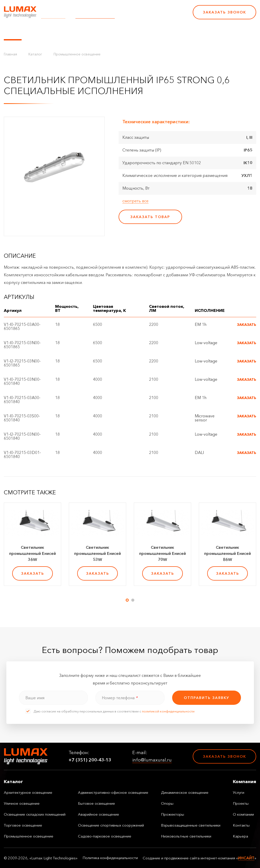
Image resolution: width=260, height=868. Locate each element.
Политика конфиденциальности (110, 858)
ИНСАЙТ (246, 858)
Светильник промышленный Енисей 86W (227, 553)
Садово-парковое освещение (105, 836)
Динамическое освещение (185, 792)
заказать (33, 573)
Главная (10, 54)
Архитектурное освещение (28, 792)
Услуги (95, 31)
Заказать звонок (224, 12)
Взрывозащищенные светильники (191, 825)
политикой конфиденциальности (168, 711)
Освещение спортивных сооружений (111, 825)
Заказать (247, 325)
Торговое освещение (23, 825)
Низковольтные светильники (186, 836)
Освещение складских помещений (35, 814)
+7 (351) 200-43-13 (154, 16)
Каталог (13, 31)
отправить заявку (207, 698)
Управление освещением (54, 31)
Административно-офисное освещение (113, 792)
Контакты (173, 31)
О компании (144, 31)
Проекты (116, 31)
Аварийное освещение (99, 814)
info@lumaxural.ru (95, 16)
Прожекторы (173, 814)
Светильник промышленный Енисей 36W (32, 553)
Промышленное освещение (77, 54)
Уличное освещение (22, 803)
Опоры (167, 803)
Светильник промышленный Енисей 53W (97, 553)
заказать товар (150, 217)
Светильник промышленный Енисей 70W (162, 553)
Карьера (198, 31)
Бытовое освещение (96, 803)
